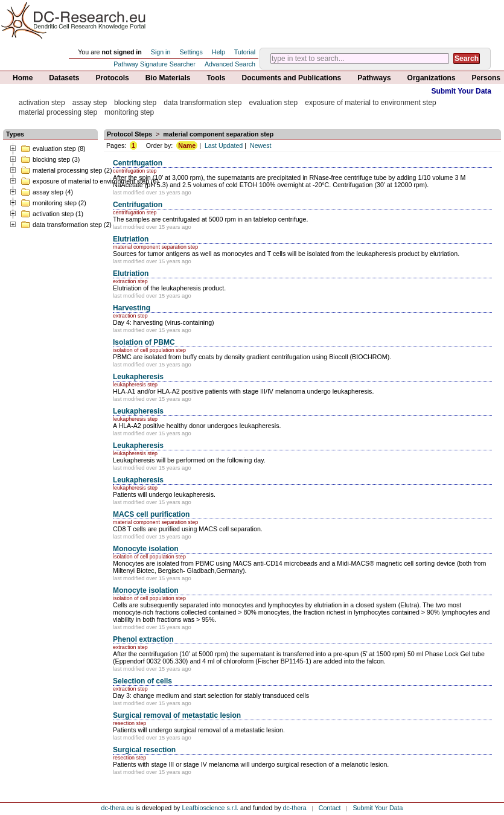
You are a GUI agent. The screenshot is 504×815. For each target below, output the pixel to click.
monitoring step (129, 112)
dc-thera (295, 808)
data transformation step (203, 103)
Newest (261, 145)
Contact (330, 808)
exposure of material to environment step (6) (90, 181)
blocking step (135, 103)
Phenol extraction (143, 639)
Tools (216, 78)
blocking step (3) (50, 159)
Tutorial (245, 52)
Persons (486, 78)
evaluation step (274, 103)
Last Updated (224, 145)
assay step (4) (47, 192)
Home (23, 78)
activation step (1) (52, 214)
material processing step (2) (66, 170)
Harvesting (132, 308)
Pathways (374, 78)
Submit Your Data (461, 91)
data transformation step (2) (66, 225)
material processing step (58, 112)
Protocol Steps (129, 134)
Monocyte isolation (146, 549)
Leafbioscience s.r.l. (210, 808)
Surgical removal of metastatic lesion (177, 715)
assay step (90, 103)
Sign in (161, 52)
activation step (42, 103)
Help (219, 52)
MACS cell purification (151, 514)
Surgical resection (144, 750)
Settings (191, 52)
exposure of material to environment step (370, 103)
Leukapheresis (138, 377)
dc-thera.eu (118, 808)
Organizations (432, 78)
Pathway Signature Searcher (155, 64)
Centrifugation (138, 163)
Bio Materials (168, 78)
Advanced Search (230, 64)
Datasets (64, 78)
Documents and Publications (292, 78)
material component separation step (218, 134)
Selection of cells (142, 681)
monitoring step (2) (53, 203)
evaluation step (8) (53, 149)
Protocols (112, 78)
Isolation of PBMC (144, 342)
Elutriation (131, 239)
